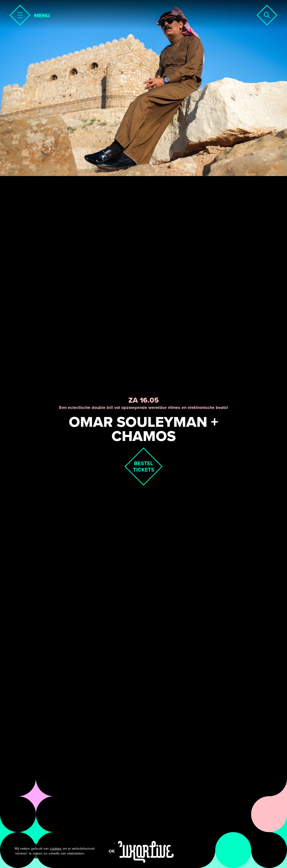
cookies (56, 849)
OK (112, 851)
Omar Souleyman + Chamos (143, 429)
